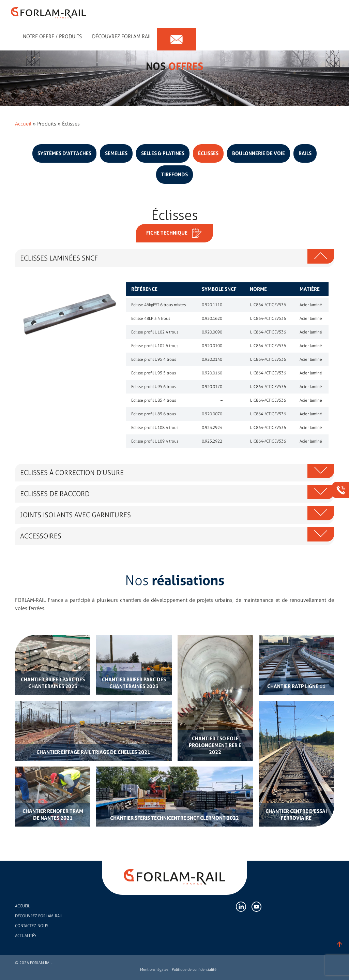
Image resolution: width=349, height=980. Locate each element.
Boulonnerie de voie (259, 153)
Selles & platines (163, 153)
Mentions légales (154, 970)
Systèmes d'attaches (64, 153)
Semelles (116, 153)
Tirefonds (174, 175)
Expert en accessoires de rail (9, 34)
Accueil (23, 124)
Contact (177, 34)
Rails (305, 153)
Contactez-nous (32, 926)
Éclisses (208, 153)
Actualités (26, 936)
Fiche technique (174, 233)
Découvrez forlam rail (122, 34)
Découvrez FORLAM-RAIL (39, 916)
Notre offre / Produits (52, 34)
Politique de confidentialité (194, 970)
